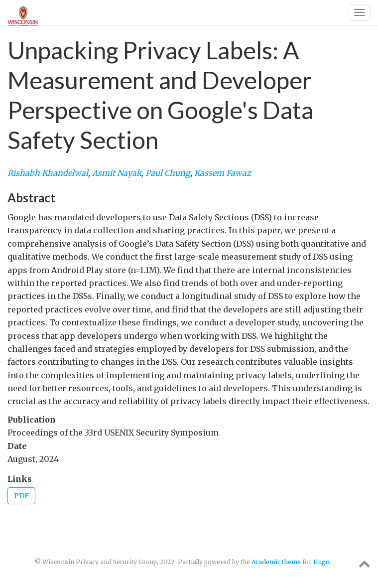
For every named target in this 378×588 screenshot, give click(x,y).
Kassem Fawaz (223, 173)
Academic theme (276, 562)
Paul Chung (168, 173)
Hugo (321, 562)
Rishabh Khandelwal (48, 173)
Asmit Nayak (117, 173)
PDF (21, 496)
